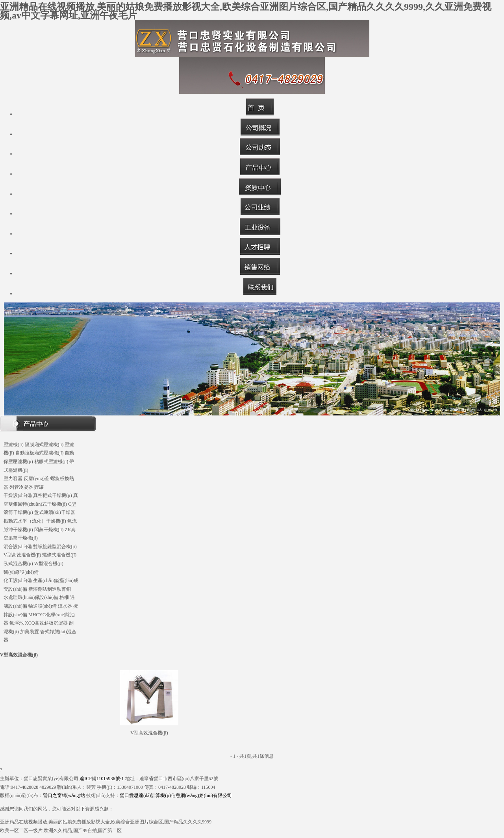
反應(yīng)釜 (36, 478)
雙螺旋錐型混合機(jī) (55, 547)
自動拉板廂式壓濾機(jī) (40, 453)
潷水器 (65, 606)
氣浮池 (17, 623)
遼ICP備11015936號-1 (102, 779)
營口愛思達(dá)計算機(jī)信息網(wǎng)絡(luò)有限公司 (176, 795)
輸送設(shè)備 (43, 606)
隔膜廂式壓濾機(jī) (44, 445)
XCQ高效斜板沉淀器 (46, 623)
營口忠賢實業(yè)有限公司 (51, 779)
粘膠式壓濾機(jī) (51, 462)
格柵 (64, 597)
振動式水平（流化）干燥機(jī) (35, 521)
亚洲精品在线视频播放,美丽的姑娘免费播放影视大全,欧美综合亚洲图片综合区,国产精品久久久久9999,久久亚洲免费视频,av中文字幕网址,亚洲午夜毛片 (246, 11)
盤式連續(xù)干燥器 (55, 512)
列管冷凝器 (21, 487)
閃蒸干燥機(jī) (49, 530)
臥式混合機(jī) (18, 564)
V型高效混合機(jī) (22, 555)
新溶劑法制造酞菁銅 (50, 589)
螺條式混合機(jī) (59, 555)
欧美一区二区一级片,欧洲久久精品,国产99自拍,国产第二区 (61, 831)
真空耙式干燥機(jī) (53, 495)
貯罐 (39, 487)
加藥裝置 (30, 632)
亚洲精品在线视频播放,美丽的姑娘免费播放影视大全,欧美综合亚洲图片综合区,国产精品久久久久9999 (106, 822)
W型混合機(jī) (49, 564)
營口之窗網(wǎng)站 (64, 795)
